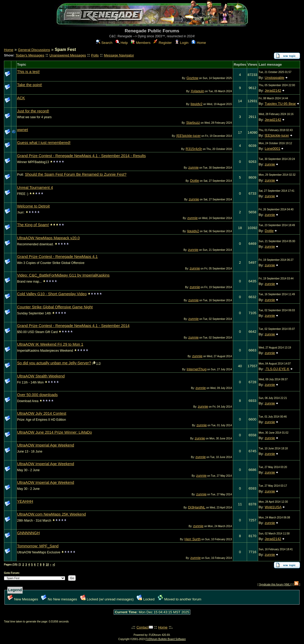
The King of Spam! (33, 225)
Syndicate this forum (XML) (275, 585)
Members (141, 43)
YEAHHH (25, 501)
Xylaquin (198, 91)
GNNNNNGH (28, 533)
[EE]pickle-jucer (189, 136)
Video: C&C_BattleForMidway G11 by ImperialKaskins (63, 275)
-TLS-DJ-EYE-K (277, 369)
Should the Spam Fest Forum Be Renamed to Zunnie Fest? (76, 174)
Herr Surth (193, 539)
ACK (21, 98)
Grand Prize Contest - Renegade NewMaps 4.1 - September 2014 (73, 326)
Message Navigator (119, 55)
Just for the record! (33, 111)
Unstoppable (274, 78)
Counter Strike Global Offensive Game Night (55, 307)
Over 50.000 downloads (37, 395)
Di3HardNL (197, 507)
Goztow (192, 78)
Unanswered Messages (68, 55)
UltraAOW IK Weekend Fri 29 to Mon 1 (50, 344)
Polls (95, 55)
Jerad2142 (273, 90)
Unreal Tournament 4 (35, 188)
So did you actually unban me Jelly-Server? (54, 363)
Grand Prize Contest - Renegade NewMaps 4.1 (57, 257)
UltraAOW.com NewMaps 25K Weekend (51, 514)
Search (104, 43)
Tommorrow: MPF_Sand (38, 546)
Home (199, 43)
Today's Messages (30, 55)
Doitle (195, 181)
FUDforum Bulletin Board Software (166, 639)
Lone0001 (272, 149)
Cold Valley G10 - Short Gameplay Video (52, 294)
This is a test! (28, 72)
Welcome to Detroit (33, 206)
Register (163, 43)
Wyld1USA (273, 507)
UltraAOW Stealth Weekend (41, 376)
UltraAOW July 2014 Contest (42, 413)
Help (122, 43)
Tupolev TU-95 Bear (280, 104)
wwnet (23, 130)
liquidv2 (196, 104)
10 (47, 565)
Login (182, 43)
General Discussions (34, 50)
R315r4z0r (194, 149)
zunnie (193, 167)
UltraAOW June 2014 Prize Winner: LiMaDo (54, 432)
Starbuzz (193, 123)
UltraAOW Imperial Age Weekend (46, 445)
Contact (143, 627)
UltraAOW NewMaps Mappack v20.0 (48, 238)
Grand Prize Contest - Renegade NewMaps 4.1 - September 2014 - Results (81, 156)
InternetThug (197, 369)
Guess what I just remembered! (44, 143)
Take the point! (30, 85)
